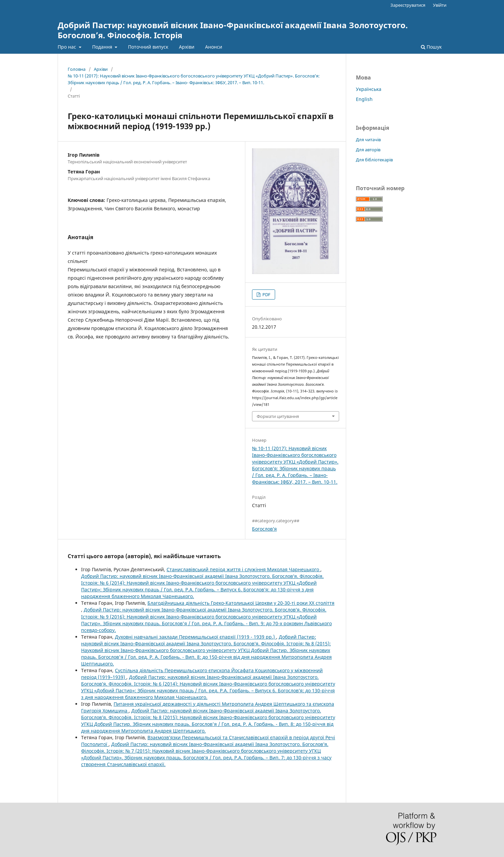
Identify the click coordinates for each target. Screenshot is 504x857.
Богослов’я (264, 529)
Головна (77, 69)
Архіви (187, 47)
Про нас (68, 47)
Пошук (431, 47)
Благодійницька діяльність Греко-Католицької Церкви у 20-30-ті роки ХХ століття (241, 603)
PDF (266, 294)
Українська (369, 89)
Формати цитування (278, 416)
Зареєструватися (408, 5)
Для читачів (368, 140)
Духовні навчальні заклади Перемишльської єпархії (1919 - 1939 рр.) (196, 637)
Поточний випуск (148, 47)
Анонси (214, 47)
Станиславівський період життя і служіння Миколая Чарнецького (243, 569)
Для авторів (368, 150)
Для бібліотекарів (374, 160)
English (364, 99)
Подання (103, 47)
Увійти (440, 5)
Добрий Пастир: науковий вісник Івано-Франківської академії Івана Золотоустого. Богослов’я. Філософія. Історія (233, 30)
